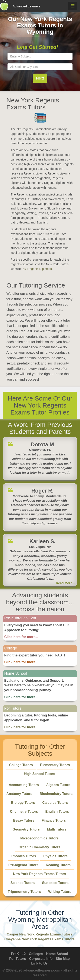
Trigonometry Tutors (24, 892)
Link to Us (39, 963)
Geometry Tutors (26, 829)
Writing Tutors (60, 892)
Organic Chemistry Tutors (39, 847)
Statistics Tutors (55, 883)
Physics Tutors (55, 856)
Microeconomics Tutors (39, 838)
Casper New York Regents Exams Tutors (40, 934)
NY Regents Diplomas (37, 269)
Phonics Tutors (24, 856)
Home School (57, 954)
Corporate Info (41, 959)
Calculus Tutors (55, 803)
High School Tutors (39, 774)
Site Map (63, 959)
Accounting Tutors (24, 785)
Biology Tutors (23, 803)
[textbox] (40, 56)
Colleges (36, 954)
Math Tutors (57, 829)
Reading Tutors (58, 865)
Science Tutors (23, 883)
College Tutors (21, 765)
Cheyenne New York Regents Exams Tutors (40, 939)
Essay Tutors (24, 820)
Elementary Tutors (55, 765)
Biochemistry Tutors (56, 794)
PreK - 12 (18, 954)
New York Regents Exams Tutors (39, 874)
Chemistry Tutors (24, 812)
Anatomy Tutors (19, 794)
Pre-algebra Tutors (23, 865)
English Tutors (57, 812)
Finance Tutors (54, 820)
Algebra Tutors (58, 785)
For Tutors (18, 959)
